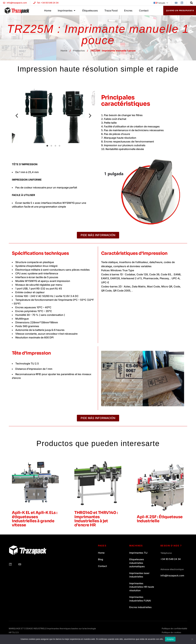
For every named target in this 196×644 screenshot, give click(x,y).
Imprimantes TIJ (138, 553)
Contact (102, 566)
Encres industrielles (140, 607)
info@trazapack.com (172, 576)
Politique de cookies (171, 632)
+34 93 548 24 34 (171, 559)
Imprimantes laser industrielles (139, 575)
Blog (101, 559)
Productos (79, 51)
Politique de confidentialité (174, 628)
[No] (192, 639)
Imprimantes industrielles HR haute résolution (142, 587)
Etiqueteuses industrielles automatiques (137, 563)
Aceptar (170, 639)
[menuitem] (161, 3)
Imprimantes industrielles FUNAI (140, 599)
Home (64, 51)
